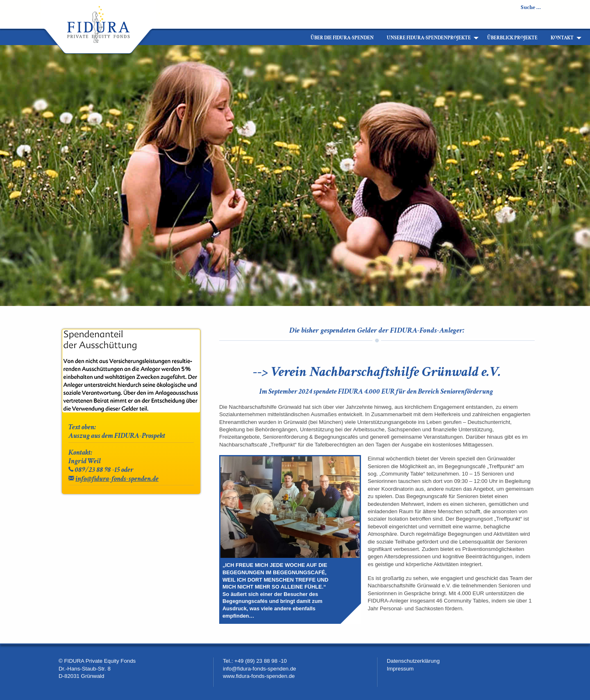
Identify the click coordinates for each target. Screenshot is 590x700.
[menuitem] (297, 38)
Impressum (400, 669)
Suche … (531, 7)
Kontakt (562, 38)
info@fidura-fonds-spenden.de (117, 479)
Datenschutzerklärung (413, 661)
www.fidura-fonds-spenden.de (259, 676)
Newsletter (571, 7)
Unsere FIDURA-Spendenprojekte (429, 38)
